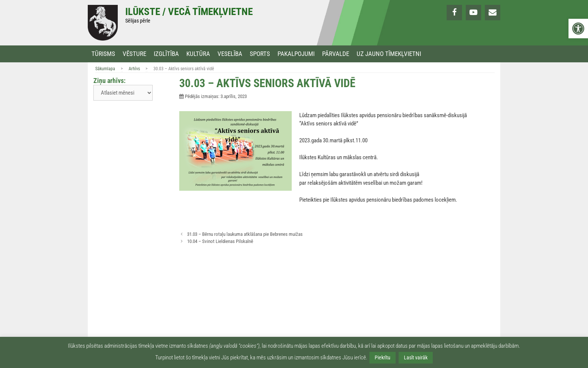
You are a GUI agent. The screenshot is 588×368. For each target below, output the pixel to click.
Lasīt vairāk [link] (416, 357)
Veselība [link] (230, 54)
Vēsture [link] (134, 54)
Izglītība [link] (166, 54)
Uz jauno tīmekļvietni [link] (389, 54)
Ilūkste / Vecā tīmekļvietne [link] (189, 12)
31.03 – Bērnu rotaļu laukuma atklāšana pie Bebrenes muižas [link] (245, 234)
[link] (578, 29)
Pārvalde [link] (336, 54)
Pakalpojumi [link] (296, 54)
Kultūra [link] (198, 54)
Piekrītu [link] (382, 357)
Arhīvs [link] (134, 69)
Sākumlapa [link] (105, 69)
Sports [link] (260, 54)
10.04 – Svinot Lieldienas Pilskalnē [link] (220, 241)
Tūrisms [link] (103, 54)
